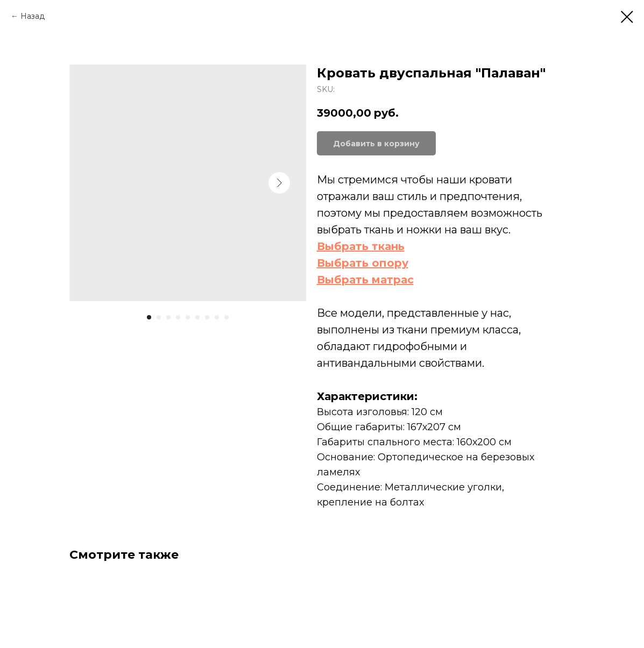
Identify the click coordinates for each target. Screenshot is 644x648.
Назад (33, 16)
